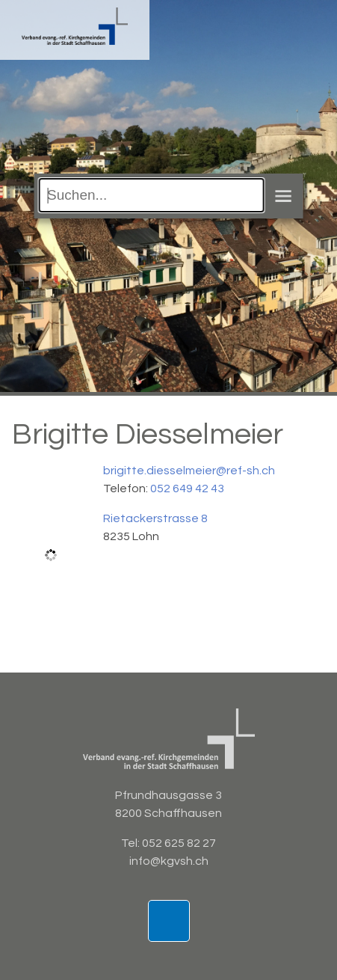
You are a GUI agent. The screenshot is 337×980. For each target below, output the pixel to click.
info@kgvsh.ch (169, 861)
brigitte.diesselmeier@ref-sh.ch (189, 471)
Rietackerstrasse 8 (155, 518)
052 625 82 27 (179, 843)
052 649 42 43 (187, 489)
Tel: (132, 843)
